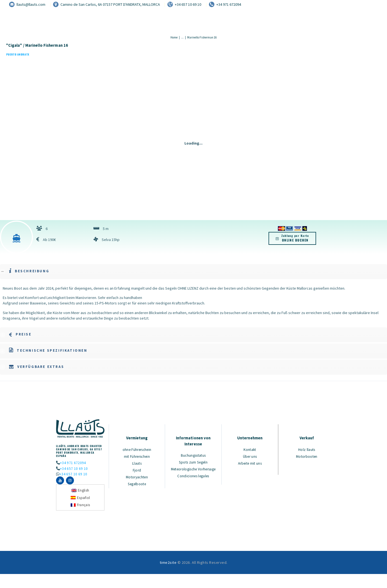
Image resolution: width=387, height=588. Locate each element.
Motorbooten (307, 456)
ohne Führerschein (137, 450)
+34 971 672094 (72, 463)
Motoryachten (137, 476)
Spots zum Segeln (193, 462)
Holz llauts (307, 450)
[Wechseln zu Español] (80, 500)
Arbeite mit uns (250, 463)
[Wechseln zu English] (80, 492)
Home (174, 37)
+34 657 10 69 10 (73, 468)
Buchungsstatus (193, 455)
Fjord (137, 469)
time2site (168, 565)
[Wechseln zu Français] (80, 507)
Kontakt (250, 450)
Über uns (250, 456)
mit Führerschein (137, 456)
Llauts (137, 463)
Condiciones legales (193, 480)
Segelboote (137, 482)
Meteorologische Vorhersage (193, 471)
